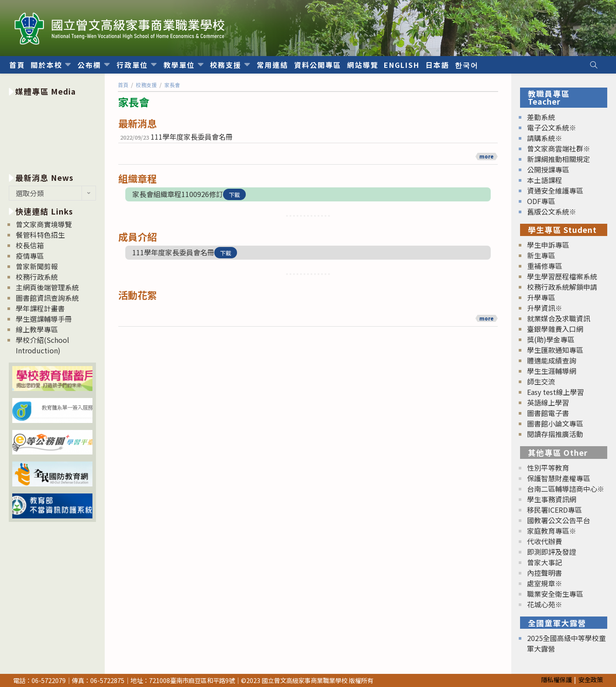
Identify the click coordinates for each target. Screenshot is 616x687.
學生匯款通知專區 (555, 350)
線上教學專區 (37, 329)
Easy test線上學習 (556, 392)
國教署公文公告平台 (559, 520)
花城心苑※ (545, 604)
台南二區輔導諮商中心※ (566, 489)
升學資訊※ (545, 308)
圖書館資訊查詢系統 (47, 298)
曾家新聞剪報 (37, 266)
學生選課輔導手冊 (44, 319)
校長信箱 (30, 245)
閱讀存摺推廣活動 (555, 434)
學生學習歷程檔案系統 (562, 276)
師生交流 (541, 381)
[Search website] (594, 65)
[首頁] (123, 85)
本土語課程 (545, 180)
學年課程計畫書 (40, 308)
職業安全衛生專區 (555, 594)
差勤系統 (541, 117)
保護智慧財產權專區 (559, 478)
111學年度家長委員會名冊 (192, 137)
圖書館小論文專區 (555, 423)
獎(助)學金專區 (551, 339)
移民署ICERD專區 (554, 510)
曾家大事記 (545, 562)
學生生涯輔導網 (552, 371)
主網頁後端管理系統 (47, 287)
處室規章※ (545, 583)
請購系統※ (545, 138)
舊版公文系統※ (552, 211)
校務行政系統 (37, 277)
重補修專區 (545, 266)
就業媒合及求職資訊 (559, 318)
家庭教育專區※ (552, 531)
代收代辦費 (545, 541)
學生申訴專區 (548, 245)
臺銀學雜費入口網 (555, 329)
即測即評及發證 (552, 552)
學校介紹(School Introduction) (42, 345)
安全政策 (591, 679)
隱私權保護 (556, 679)
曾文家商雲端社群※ (559, 148)
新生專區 (541, 255)
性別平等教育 (548, 468)
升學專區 (541, 297)
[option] (53, 133)
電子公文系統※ (552, 127)
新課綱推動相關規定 (559, 159)
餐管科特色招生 (40, 235)
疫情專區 (30, 256)
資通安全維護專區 (555, 190)
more (487, 156)
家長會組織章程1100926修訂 (178, 194)
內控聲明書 (545, 573)
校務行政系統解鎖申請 (562, 287)
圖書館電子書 (548, 413)
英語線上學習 (548, 402)
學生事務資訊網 (552, 499)
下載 (234, 195)
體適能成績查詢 (552, 360)
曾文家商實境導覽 (44, 224)
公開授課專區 (548, 169)
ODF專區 (541, 201)
